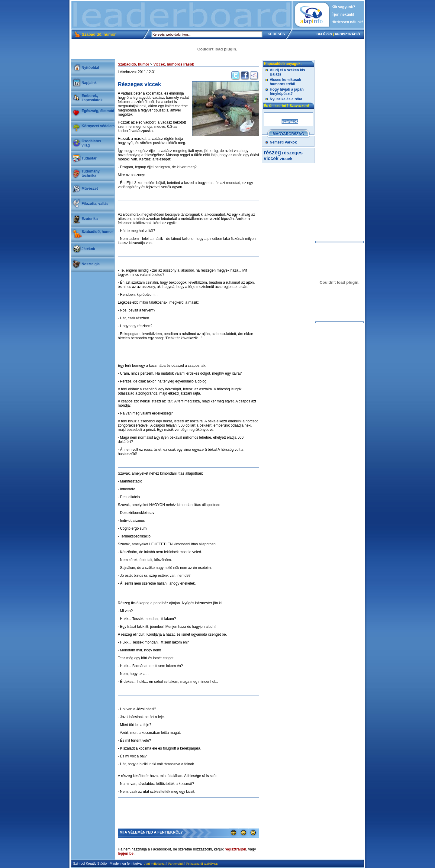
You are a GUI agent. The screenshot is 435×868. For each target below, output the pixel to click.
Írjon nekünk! (343, 15)
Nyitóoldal (90, 68)
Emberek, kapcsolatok (92, 98)
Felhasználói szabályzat (202, 863)
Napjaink (89, 83)
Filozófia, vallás (95, 204)
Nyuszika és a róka (286, 99)
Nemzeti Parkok (283, 142)
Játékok (88, 249)
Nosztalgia (91, 264)
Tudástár (89, 158)
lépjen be (126, 853)
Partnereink (176, 863)
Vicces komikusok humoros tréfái (285, 82)
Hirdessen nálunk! (347, 22)
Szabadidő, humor (97, 232)
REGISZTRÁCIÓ (347, 34)
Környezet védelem (98, 126)
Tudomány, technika (91, 173)
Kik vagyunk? (343, 7)
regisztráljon (235, 849)
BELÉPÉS (324, 34)
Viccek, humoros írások (174, 64)
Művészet (90, 189)
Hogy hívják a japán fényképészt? (287, 92)
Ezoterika (90, 219)
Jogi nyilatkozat (155, 863)
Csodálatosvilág (91, 143)
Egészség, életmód (98, 111)
